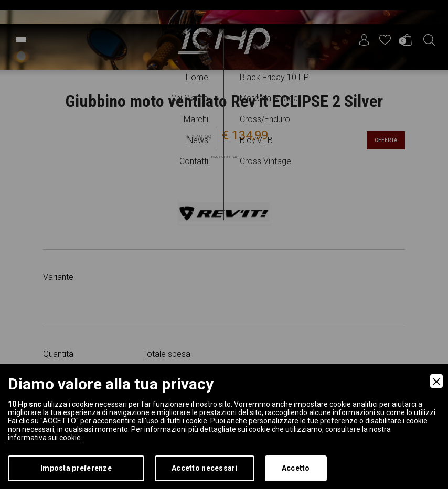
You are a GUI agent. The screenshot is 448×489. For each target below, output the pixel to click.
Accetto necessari (205, 468)
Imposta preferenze (76, 468)
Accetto (296, 468)
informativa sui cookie (44, 438)
